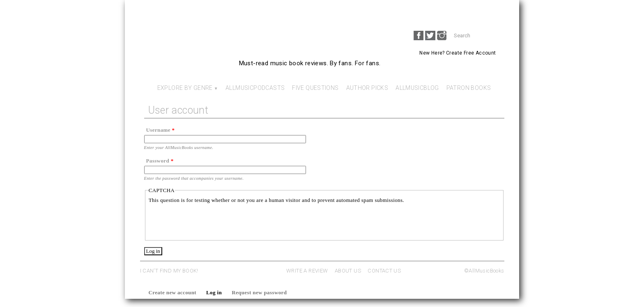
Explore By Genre (185, 88)
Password (160, 161)
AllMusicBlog (417, 88)
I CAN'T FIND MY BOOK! (169, 271)
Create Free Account (471, 53)
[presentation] (211, 220)
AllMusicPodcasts (255, 88)
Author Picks (367, 88)
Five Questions (315, 88)
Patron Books (469, 88)
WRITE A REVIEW (307, 271)
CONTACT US (384, 271)
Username (161, 130)
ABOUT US (348, 271)
